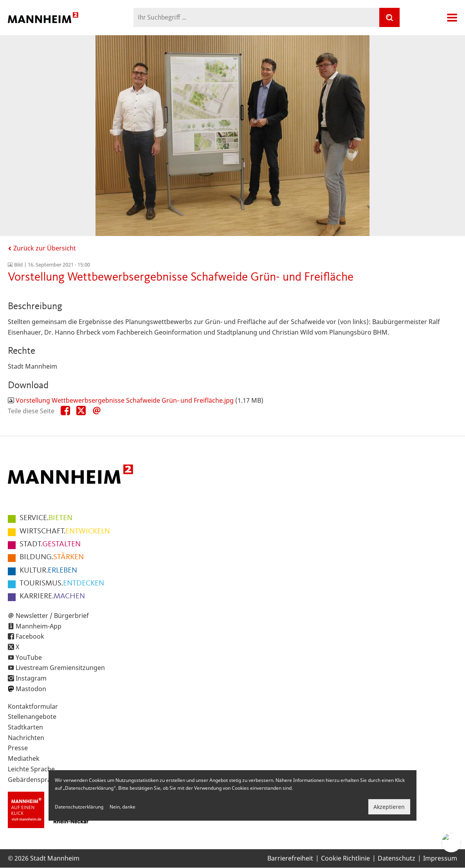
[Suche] (389, 17)
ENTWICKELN (65, 531)
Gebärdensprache (35, 780)
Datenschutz (397, 858)
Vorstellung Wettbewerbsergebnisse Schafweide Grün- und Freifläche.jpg (125, 400)
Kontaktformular (33, 706)
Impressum (440, 858)
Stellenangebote (32, 717)
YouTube (29, 657)
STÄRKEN (52, 557)
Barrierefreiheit (290, 858)
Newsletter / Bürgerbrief (52, 616)
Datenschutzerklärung (79, 807)
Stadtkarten (25, 727)
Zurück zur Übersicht (42, 248)
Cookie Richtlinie (345, 858)
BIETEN (46, 518)
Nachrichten (26, 738)
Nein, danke (123, 807)
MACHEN (52, 596)
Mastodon (31, 689)
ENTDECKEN (62, 583)
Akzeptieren (389, 807)
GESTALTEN (50, 544)
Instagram (31, 678)
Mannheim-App (39, 626)
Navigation (452, 18)
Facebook (30, 636)
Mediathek (24, 758)
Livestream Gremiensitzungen (60, 668)
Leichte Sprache (31, 769)
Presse (18, 748)
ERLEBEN (48, 571)
